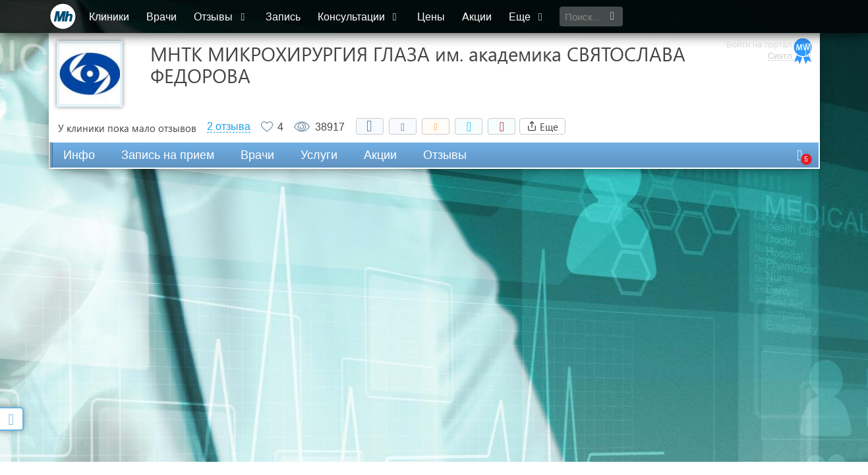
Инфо (79, 155)
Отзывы (222, 17)
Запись (284, 17)
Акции (477, 17)
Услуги (319, 155)
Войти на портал (759, 12)
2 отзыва (229, 127)
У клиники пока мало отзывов (127, 128)
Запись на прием (168, 155)
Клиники (110, 17)
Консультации (360, 17)
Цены (432, 17)
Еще (528, 17)
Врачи (163, 17)
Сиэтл (779, 23)
